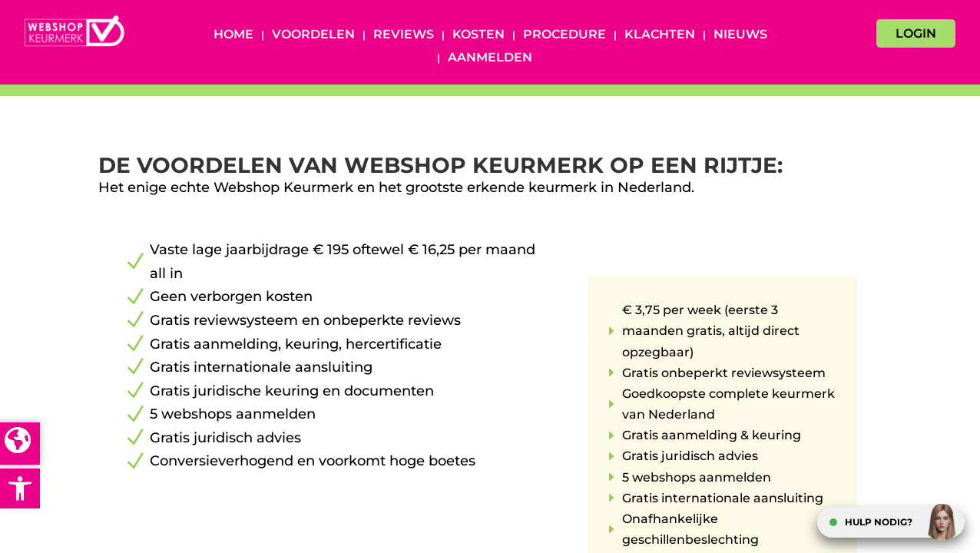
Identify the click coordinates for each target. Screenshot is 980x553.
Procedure (564, 35)
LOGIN (916, 33)
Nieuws (740, 35)
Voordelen (313, 35)
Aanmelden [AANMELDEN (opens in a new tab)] (490, 58)
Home (233, 35)
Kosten (478, 35)
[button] (20, 488)
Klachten (660, 35)
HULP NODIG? (879, 522)
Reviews (404, 35)
